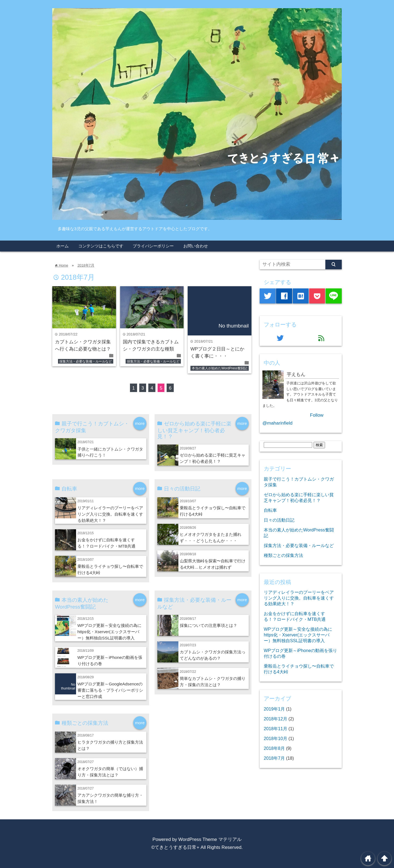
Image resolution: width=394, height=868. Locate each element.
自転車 (270, 510)
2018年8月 (274, 748)
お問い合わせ (196, 246)
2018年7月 (86, 265)
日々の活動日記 (279, 520)
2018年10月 (276, 738)
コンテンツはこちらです (101, 246)
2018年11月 (276, 729)
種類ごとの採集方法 (283, 555)
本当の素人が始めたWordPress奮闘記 (220, 368)
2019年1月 (274, 709)
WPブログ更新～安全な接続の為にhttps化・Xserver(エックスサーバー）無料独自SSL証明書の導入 (110, 632)
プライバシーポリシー (153, 246)
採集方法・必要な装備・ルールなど (86, 361)
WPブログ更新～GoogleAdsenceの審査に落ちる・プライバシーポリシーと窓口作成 (110, 690)
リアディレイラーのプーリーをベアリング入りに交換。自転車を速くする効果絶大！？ (110, 514)
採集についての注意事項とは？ (208, 625)
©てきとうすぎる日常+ (175, 847)
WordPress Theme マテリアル (210, 839)
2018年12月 (276, 719)
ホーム (63, 246)
